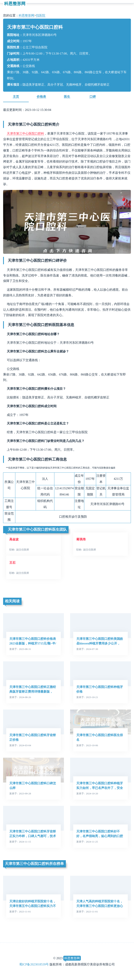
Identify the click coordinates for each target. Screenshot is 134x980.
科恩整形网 (15, 4)
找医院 (41, 15)
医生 (67, 97)
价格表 (41, 97)
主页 (16, 97)
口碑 (93, 97)
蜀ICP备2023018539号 (34, 964)
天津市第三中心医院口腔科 (25, 133)
